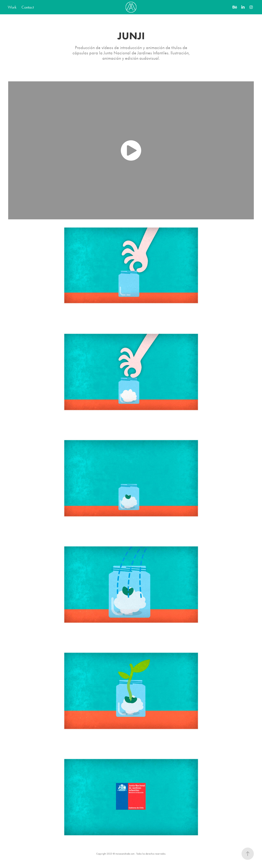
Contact (28, 7)
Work (12, 7)
